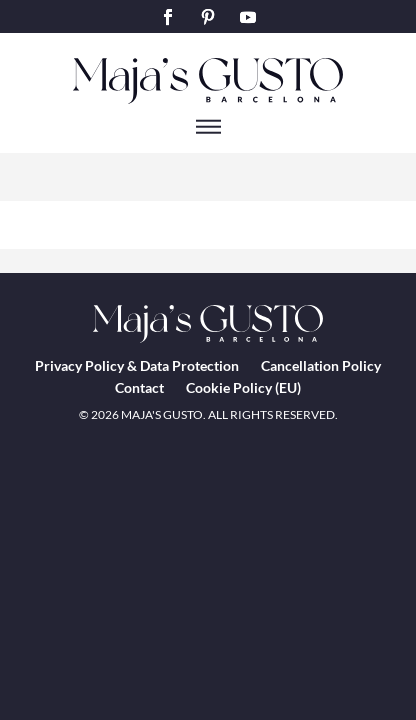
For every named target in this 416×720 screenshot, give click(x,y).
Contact (139, 387)
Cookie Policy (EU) (243, 387)
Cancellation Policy (321, 365)
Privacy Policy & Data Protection (137, 365)
